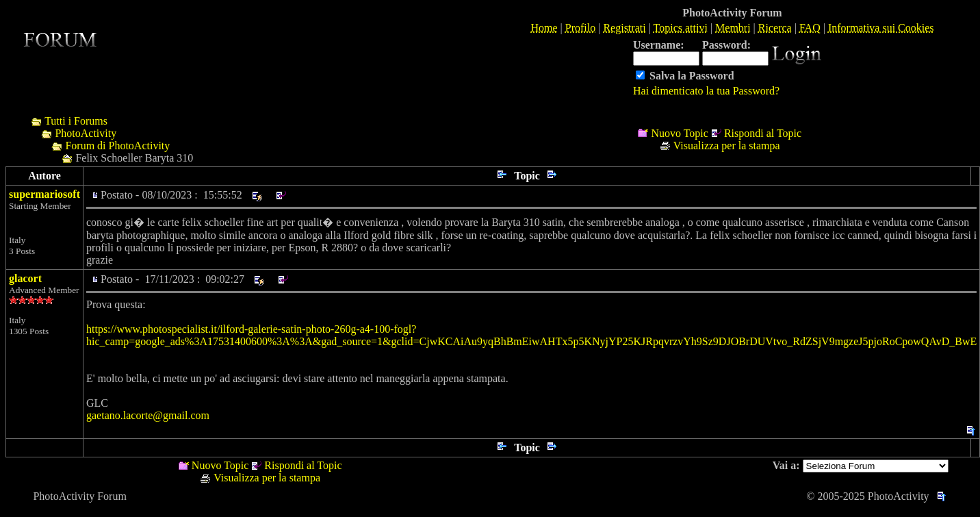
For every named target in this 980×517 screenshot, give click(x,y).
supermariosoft (44, 194)
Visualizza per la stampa (727, 146)
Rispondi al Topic (763, 133)
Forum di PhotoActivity (117, 146)
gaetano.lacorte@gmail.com (148, 415)
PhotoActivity (86, 133)
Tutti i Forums (76, 121)
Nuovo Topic (679, 133)
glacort (25, 278)
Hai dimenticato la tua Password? (706, 91)
